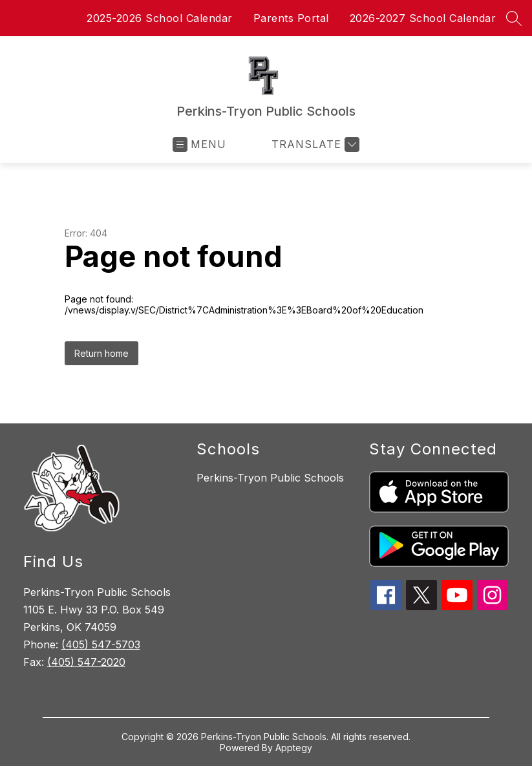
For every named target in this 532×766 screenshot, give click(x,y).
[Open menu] (199, 144)
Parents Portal (291, 18)
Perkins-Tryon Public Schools (270, 478)
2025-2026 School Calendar (160, 18)
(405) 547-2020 (86, 662)
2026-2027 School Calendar (423, 18)
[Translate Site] (314, 144)
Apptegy (294, 748)
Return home (101, 353)
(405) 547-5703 (101, 644)
